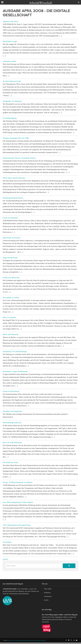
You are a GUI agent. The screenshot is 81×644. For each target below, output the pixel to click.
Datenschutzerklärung (27, 640)
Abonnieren (48, 596)
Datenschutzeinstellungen (39, 640)
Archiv (46, 600)
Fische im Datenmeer (10, 218)
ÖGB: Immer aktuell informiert (14, 178)
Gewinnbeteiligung (10, 118)
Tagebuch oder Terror (10, 21)
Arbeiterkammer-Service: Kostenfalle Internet (19, 158)
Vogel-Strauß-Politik (10, 258)
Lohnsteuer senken (10, 61)
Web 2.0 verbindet (9, 317)
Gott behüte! (7, 542)
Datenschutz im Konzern (12, 238)
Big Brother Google (10, 41)
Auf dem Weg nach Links (12, 81)
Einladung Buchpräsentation (13, 198)
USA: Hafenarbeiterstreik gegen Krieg (17, 525)
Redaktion (48, 593)
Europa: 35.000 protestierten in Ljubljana (18, 482)
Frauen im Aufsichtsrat (11, 391)
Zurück (5, 559)
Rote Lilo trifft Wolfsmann (12, 442)
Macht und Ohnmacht (11, 334)
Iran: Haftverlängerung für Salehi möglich (18, 502)
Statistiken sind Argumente (12, 411)
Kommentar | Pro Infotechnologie (15, 351)
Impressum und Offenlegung (14, 640)
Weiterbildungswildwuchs (12, 423)
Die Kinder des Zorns (10, 462)
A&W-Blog (49, 615)
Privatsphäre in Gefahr (11, 297)
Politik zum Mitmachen (11, 278)
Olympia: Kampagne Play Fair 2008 (16, 138)
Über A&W (48, 589)
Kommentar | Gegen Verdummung (15, 371)
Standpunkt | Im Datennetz (12, 101)
